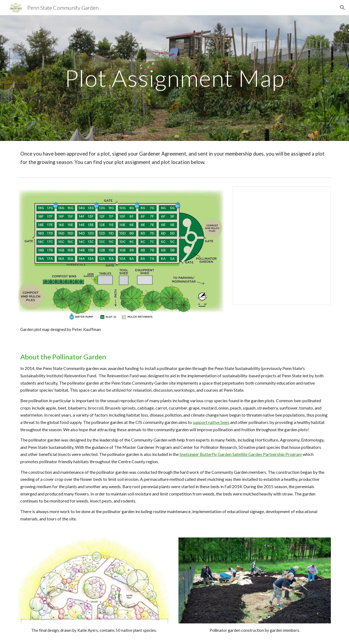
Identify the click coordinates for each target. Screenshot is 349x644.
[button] (343, 8)
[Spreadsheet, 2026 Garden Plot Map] (281, 246)
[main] (174, 78)
